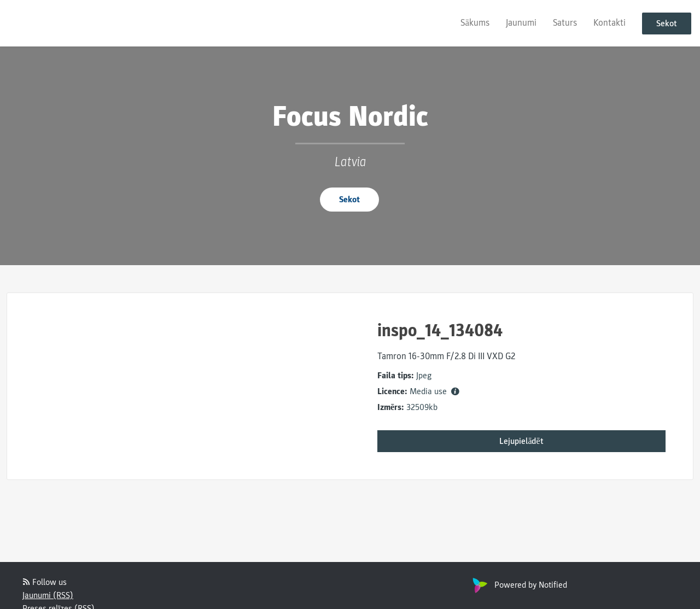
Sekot (667, 24)
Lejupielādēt (521, 441)
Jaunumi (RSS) (48, 595)
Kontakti (609, 23)
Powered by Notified (518, 585)
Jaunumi (521, 23)
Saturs (565, 23)
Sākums (475, 23)
